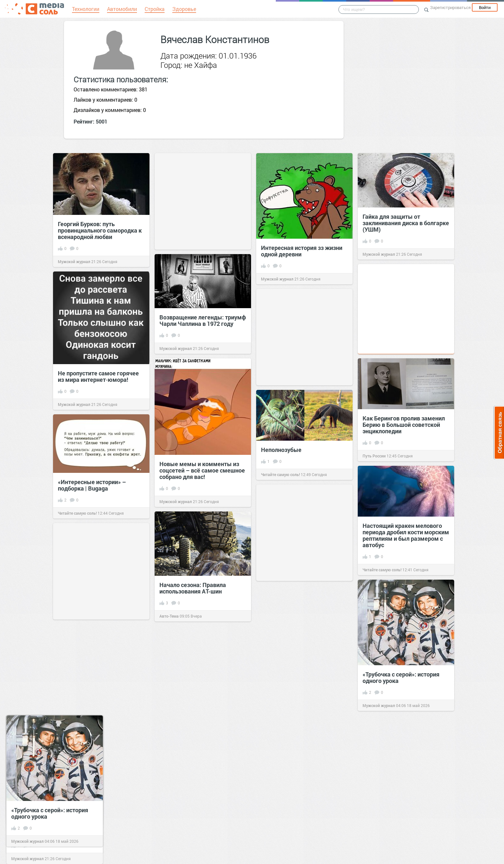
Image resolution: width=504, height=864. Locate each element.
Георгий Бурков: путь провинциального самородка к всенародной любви (100, 230)
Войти (485, 7)
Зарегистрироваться (450, 7)
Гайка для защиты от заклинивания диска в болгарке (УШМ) (406, 223)
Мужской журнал (74, 262)
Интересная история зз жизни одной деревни (302, 251)
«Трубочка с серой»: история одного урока (50, 813)
